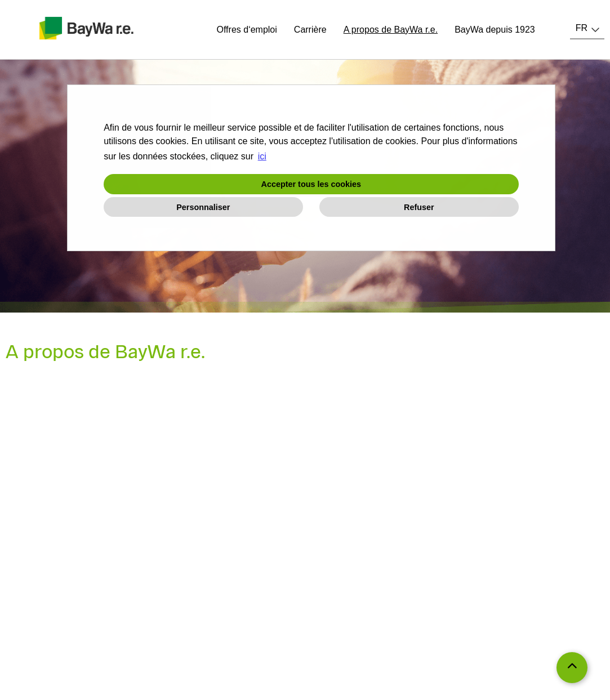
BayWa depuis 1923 (495, 30)
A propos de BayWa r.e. (391, 30)
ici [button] (262, 156)
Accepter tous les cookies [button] (311, 184)
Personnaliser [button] (203, 207)
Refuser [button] (419, 207)
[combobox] (587, 28)
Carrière (310, 30)
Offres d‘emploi (247, 30)
